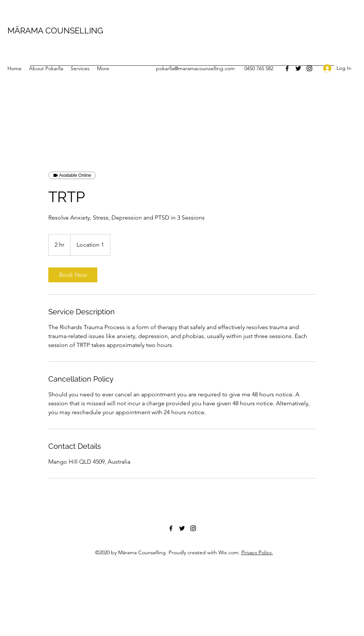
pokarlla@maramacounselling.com (195, 68)
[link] (73, 275)
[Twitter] (298, 68)
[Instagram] (309, 68)
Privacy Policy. (257, 552)
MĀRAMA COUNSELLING (55, 30)
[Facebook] (287, 68)
